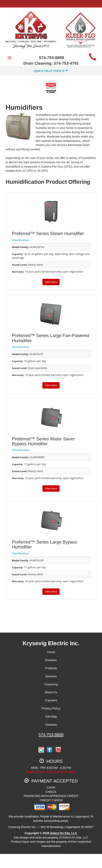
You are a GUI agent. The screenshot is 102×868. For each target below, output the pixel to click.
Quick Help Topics (51, 71)
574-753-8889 (51, 735)
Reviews (51, 660)
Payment (51, 700)
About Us (51, 692)
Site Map (51, 716)
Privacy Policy (51, 708)
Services (51, 676)
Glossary (51, 725)
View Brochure (20, 240)
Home (51, 652)
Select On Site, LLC (64, 833)
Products (51, 668)
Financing (51, 684)
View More (51, 282)
